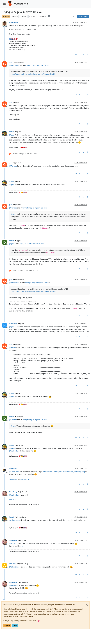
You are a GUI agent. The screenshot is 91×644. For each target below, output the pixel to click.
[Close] (87, 605)
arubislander (14, 22)
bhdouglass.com (25, 479)
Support (6, 16)
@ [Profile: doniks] (12, 348)
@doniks (17, 345)
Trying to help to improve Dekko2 (37, 65)
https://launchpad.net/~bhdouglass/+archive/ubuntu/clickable (33, 74)
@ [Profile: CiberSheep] (14, 472)
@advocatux (23, 582)
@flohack (17, 163)
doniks (11, 241)
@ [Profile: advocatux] (14, 585)
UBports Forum (21, 4)
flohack (12, 132)
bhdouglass (13, 469)
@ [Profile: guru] (12, 135)
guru (11, 62)
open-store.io (13, 479)
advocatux (13, 564)
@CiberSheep (21, 517)
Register (7, 626)
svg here (12, 499)
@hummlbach (19, 62)
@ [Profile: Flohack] (13, 166)
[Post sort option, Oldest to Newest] (74, 16)
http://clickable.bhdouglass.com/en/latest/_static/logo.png (64, 472)
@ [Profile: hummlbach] (14, 65)
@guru (16, 103)
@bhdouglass (24, 492)
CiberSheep (13, 492)
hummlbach (13, 324)
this (22, 546)
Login (15, 626)
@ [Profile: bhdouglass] (14, 451)
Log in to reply (83, 16)
